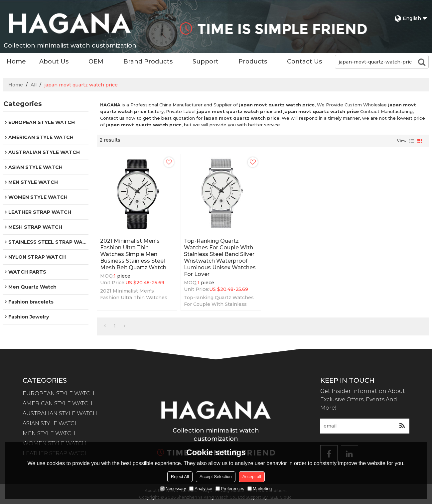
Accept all (252, 477)
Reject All (180, 477)
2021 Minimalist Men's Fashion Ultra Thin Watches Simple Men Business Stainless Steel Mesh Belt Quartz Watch (133, 254)
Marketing (260, 489)
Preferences (230, 489)
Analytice (201, 489)
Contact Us (304, 62)
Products (253, 62)
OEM (96, 62)
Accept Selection (216, 477)
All (34, 85)
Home (16, 62)
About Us (54, 62)
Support (206, 62)
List (412, 141)
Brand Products (148, 62)
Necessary (173, 489)
